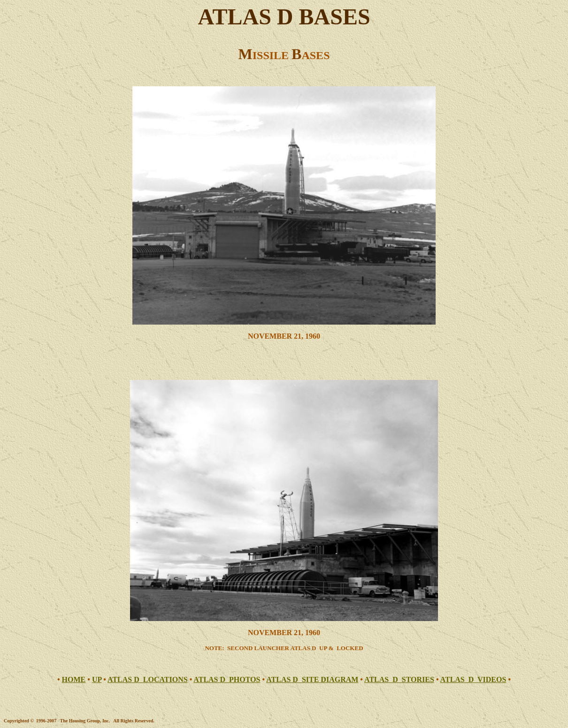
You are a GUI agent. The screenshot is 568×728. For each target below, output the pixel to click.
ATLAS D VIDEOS (473, 679)
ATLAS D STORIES (399, 679)
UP (97, 679)
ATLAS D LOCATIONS (148, 679)
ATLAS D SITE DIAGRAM (312, 679)
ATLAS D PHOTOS (227, 679)
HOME (74, 679)
